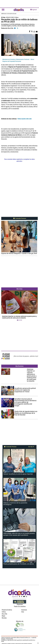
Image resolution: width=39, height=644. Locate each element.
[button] (4, 306)
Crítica (4, 612)
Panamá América (7, 610)
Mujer (4, 616)
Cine (23, 612)
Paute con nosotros (20, 606)
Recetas (4, 618)
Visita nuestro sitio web (25, 119)
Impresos (24, 610)
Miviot (32, 59)
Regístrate (20, 604)
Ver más (31, 447)
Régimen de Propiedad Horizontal (12, 61)
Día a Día (4, 614)
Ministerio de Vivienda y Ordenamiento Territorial (16, 59)
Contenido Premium (20, 218)
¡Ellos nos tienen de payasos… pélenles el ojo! (26, 356)
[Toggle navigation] (3, 10)
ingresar (34, 10)
